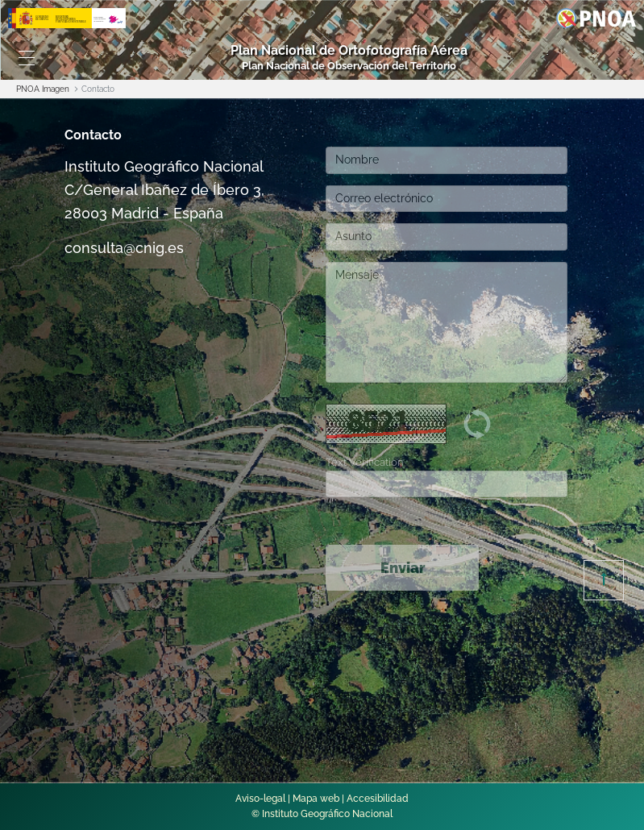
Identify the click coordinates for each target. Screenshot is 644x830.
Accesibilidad (378, 799)
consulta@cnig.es (124, 248)
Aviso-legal (260, 799)
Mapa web (316, 799)
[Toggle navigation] (27, 58)
